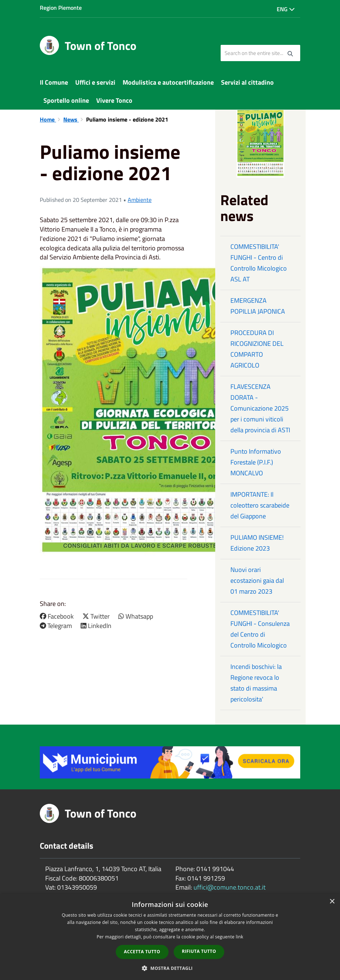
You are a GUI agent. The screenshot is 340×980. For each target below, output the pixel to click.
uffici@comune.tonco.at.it (230, 887)
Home (48, 119)
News (71, 119)
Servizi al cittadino (247, 82)
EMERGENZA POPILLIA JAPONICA (258, 306)
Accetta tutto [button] (142, 952)
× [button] (332, 902)
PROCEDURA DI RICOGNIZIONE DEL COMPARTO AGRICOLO (257, 349)
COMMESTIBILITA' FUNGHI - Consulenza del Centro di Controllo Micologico (260, 629)
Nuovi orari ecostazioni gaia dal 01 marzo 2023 (257, 580)
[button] (170, 968)
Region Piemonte (61, 8)
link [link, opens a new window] (240, 937)
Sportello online (66, 100)
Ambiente (140, 200)
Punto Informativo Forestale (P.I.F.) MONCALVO (256, 462)
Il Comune (54, 82)
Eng (286, 9)
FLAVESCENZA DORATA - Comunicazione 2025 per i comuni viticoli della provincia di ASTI (260, 408)
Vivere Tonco (114, 100)
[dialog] (170, 937)
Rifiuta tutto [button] (199, 951)
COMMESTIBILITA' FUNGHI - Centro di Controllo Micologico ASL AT (259, 263)
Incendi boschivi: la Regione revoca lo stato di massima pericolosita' (256, 683)
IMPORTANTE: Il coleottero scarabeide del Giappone (260, 505)
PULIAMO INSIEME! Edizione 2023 (257, 543)
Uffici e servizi (95, 82)
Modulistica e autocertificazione (168, 82)
